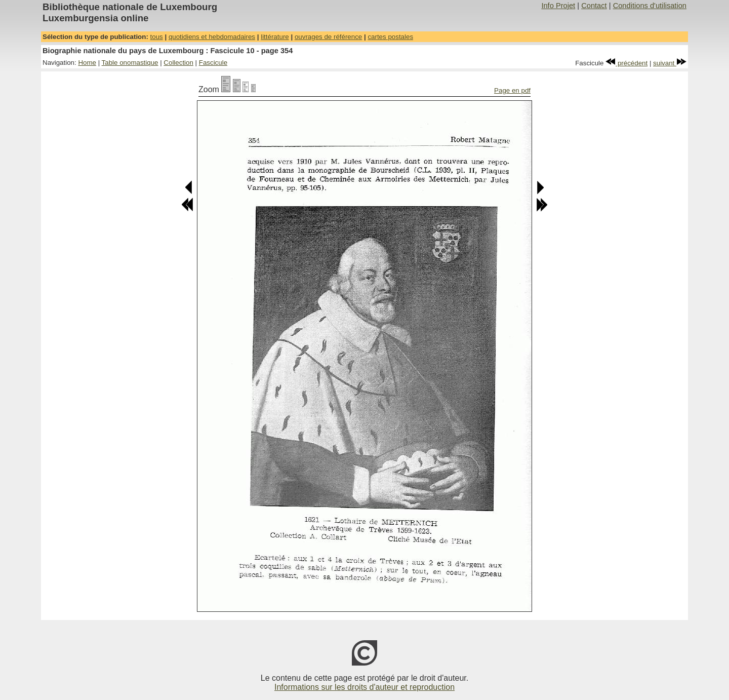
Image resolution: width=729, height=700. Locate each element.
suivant (670, 63)
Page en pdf (512, 90)
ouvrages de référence (328, 37)
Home (87, 63)
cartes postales (390, 37)
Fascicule (213, 63)
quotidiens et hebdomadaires (212, 37)
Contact (594, 6)
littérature (275, 37)
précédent (626, 63)
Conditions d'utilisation (650, 6)
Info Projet (558, 6)
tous (157, 37)
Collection (178, 63)
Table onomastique (130, 63)
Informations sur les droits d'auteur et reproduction (364, 687)
